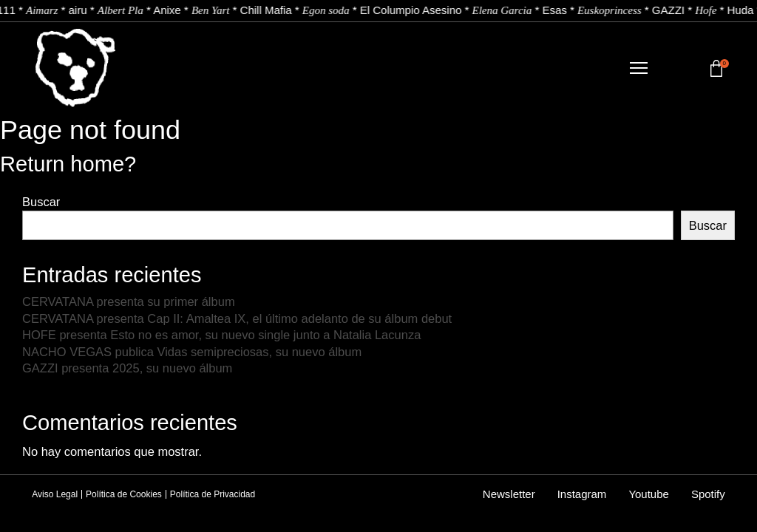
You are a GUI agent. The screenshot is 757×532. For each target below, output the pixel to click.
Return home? (68, 164)
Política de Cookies (124, 494)
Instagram (582, 494)
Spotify (708, 494)
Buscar (41, 202)
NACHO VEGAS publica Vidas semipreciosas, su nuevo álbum (192, 352)
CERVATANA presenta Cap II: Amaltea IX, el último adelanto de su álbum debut (237, 318)
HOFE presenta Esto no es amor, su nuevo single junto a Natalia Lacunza (221, 335)
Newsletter (509, 494)
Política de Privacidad (213, 494)
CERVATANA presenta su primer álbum (130, 301)
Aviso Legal (55, 494)
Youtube (649, 494)
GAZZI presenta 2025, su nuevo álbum (127, 368)
